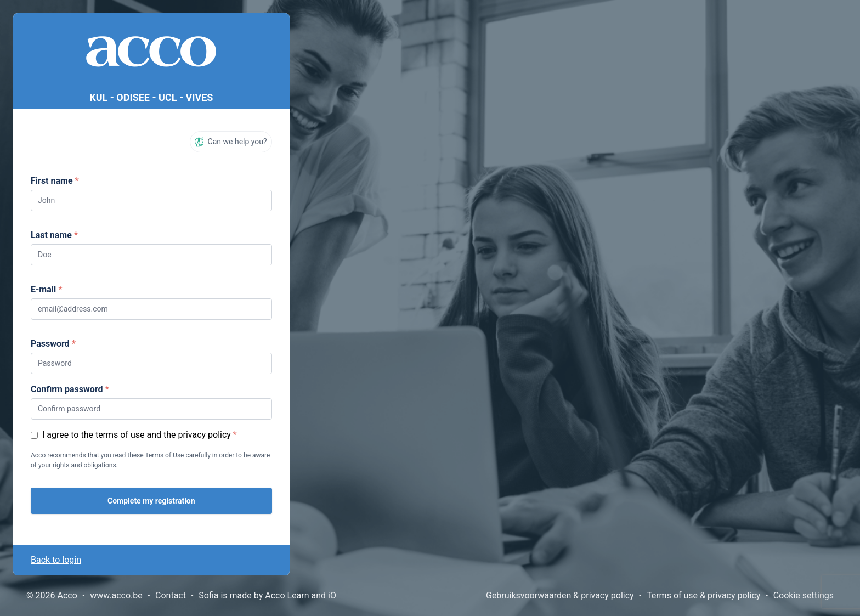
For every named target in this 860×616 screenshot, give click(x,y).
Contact (171, 595)
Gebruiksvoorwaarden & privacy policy (560, 595)
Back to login (56, 560)
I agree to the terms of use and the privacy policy (137, 435)
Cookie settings (804, 595)
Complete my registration (151, 501)
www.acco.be (116, 595)
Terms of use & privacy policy (703, 595)
